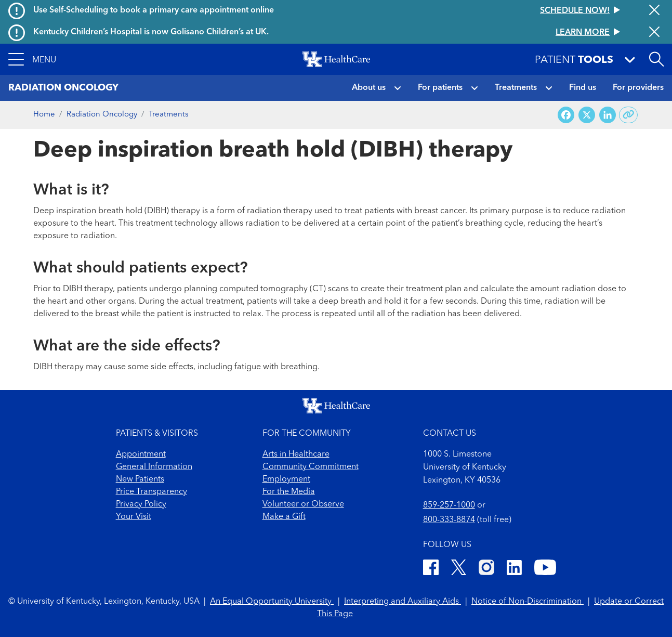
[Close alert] (654, 11)
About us (369, 88)
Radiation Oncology (102, 115)
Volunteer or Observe (303, 504)
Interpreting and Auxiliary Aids (403, 602)
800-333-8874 (449, 520)
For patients (440, 88)
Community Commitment (311, 467)
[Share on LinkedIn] (608, 115)
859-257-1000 (449, 505)
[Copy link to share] (629, 115)
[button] (32, 59)
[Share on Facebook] (566, 115)
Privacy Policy (141, 504)
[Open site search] (656, 59)
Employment (286, 479)
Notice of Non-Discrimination (528, 602)
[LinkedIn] (514, 569)
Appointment (141, 454)
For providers (638, 88)
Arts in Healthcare (296, 454)
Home (44, 115)
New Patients (140, 479)
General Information (154, 467)
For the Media (289, 492)
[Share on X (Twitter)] (587, 115)
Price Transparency (151, 492)
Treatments (516, 88)
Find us (583, 88)
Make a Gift (284, 517)
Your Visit (134, 517)
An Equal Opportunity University (272, 602)
